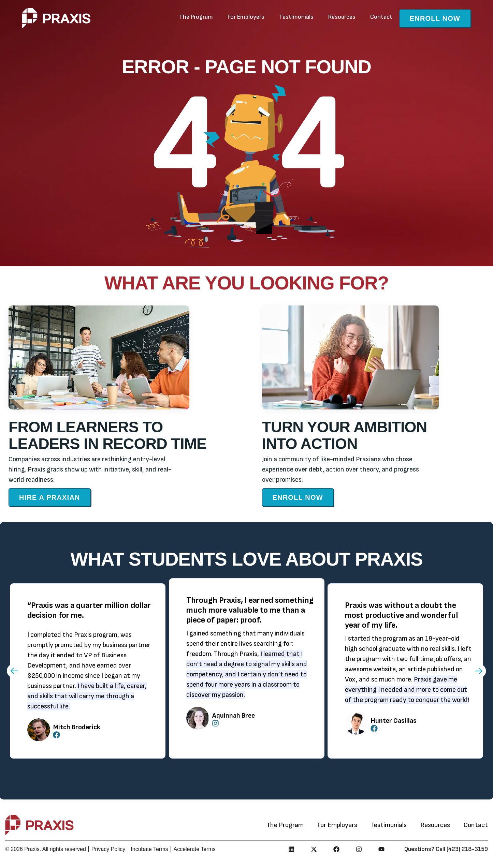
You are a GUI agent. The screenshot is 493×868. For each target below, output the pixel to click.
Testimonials (296, 17)
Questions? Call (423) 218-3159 (446, 849)
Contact (381, 17)
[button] (14, 671)
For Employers (246, 17)
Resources (342, 17)
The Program (196, 17)
